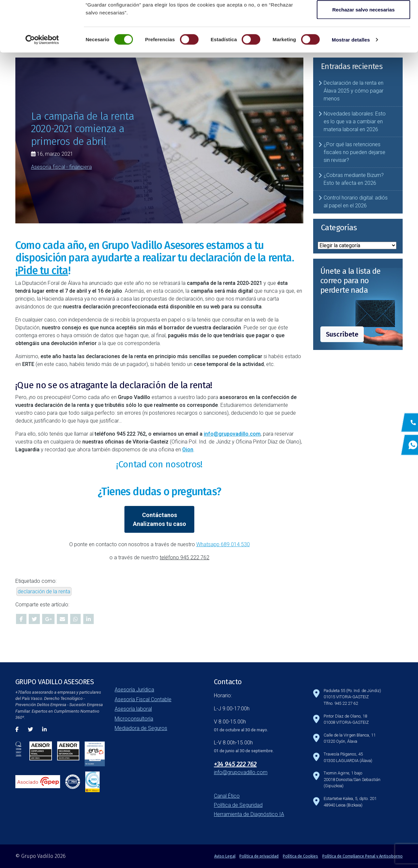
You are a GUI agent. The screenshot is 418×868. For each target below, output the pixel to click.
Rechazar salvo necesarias (364, 60)
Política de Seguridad (238, 805)
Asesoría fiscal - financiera (61, 167)
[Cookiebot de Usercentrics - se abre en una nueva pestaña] (42, 90)
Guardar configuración (363, 39)
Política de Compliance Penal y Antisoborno (362, 856)
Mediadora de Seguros (141, 728)
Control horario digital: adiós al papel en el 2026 (356, 202)
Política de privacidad (259, 856)
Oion (188, 450)
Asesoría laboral (133, 709)
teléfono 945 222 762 (185, 557)
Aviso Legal (225, 856)
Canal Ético (227, 796)
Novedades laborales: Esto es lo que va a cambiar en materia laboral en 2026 (355, 122)
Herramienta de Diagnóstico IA (249, 814)
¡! (43, 270)
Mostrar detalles (351, 90)
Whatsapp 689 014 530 (223, 544)
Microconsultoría (134, 719)
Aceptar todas (363, 17)
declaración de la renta (44, 591)
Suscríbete (342, 334)
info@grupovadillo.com (232, 434)
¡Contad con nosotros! (159, 464)
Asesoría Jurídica (134, 690)
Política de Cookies (300, 856)
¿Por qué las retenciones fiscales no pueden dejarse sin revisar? (354, 152)
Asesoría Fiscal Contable (143, 699)
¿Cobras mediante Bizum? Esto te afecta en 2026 (354, 179)
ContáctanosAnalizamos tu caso (160, 519)
